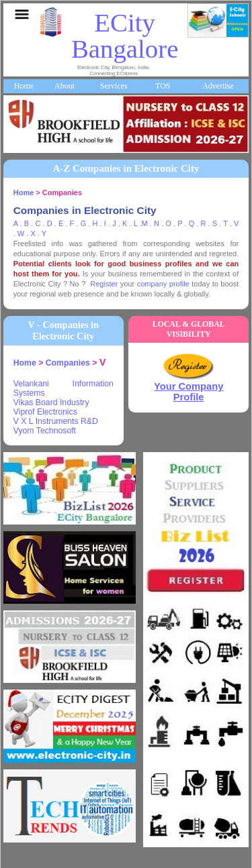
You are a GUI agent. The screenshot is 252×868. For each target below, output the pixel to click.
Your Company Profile (188, 392)
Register (104, 284)
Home (24, 86)
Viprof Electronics (45, 412)
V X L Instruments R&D (56, 421)
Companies (68, 363)
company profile (163, 284)
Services (114, 86)
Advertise (218, 86)
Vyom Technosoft (45, 431)
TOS (163, 86)
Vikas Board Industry (51, 402)
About (65, 86)
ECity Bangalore (125, 36)
